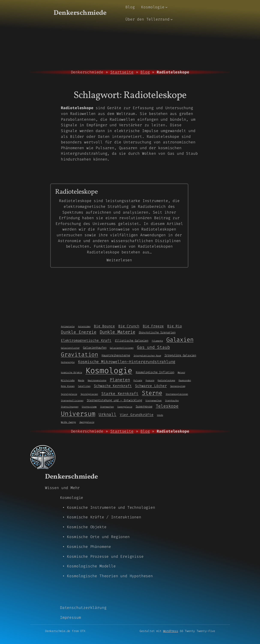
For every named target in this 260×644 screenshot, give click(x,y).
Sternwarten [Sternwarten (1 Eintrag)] (107, 407)
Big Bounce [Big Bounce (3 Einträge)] (104, 326)
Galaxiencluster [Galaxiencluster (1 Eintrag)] (70, 348)
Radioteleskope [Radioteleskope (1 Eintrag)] (166, 380)
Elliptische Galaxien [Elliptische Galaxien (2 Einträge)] (132, 341)
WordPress (171, 631)
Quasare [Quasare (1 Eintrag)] (150, 380)
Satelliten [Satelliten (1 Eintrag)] (84, 386)
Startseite (122, 72)
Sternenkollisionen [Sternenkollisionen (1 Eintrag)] (72, 400)
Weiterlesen (119, 260)
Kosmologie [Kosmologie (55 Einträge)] (109, 371)
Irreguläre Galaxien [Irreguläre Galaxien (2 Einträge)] (180, 355)
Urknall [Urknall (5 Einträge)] (107, 414)
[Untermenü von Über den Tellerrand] (172, 19)
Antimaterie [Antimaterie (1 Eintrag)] (68, 326)
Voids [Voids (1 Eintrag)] (160, 415)
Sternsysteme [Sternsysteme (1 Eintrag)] (89, 407)
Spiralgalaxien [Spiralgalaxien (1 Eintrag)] (89, 394)
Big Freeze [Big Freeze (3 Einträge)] (153, 326)
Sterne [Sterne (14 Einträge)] (152, 393)
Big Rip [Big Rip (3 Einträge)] (175, 326)
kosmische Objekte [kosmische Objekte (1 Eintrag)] (71, 372)
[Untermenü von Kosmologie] (166, 7)
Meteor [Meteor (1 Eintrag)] (181, 372)
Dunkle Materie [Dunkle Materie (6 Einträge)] (117, 332)
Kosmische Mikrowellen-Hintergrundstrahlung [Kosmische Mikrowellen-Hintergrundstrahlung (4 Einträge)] (127, 362)
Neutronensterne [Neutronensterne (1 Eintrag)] (97, 380)
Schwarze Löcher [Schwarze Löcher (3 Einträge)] (151, 386)
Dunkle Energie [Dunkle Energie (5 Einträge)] (79, 332)
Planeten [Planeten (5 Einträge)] (120, 380)
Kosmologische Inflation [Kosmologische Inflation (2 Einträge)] (155, 372)
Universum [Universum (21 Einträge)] (78, 414)
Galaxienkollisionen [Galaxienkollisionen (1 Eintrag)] (122, 348)
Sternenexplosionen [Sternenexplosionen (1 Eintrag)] (177, 394)
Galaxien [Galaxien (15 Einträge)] (180, 340)
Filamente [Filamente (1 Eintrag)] (157, 341)
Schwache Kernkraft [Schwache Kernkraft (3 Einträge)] (113, 386)
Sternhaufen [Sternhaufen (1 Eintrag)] (172, 400)
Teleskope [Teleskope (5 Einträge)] (167, 406)
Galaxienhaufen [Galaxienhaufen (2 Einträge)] (95, 348)
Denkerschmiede (80, 13)
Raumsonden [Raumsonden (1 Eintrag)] (185, 380)
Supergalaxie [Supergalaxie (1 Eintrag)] (125, 407)
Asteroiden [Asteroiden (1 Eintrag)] (84, 326)
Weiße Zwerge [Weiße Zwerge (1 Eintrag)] (68, 422)
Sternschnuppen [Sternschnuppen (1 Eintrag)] (70, 407)
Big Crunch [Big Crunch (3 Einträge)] (129, 326)
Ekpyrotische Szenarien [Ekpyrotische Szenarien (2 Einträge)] (157, 332)
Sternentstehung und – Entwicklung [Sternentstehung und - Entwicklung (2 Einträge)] (114, 400)
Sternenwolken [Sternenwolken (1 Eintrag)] (153, 400)
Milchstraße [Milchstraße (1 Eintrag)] (68, 380)
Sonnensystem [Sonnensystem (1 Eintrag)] (178, 386)
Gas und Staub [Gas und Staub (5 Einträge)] (153, 347)
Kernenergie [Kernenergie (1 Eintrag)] (68, 362)
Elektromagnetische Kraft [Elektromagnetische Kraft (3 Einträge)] (86, 340)
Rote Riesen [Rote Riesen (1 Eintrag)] (68, 386)
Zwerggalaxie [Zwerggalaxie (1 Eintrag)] (87, 422)
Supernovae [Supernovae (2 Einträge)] (144, 406)
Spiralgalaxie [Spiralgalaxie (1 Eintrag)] (69, 394)
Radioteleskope (76, 192)
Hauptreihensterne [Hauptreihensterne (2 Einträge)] (116, 355)
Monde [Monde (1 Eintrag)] (81, 380)
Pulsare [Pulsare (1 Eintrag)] (138, 380)
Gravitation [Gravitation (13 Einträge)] (80, 354)
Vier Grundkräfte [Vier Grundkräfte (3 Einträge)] (137, 415)
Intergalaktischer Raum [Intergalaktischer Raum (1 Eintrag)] (147, 355)
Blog (145, 72)
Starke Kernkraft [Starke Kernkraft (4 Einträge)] (120, 394)
